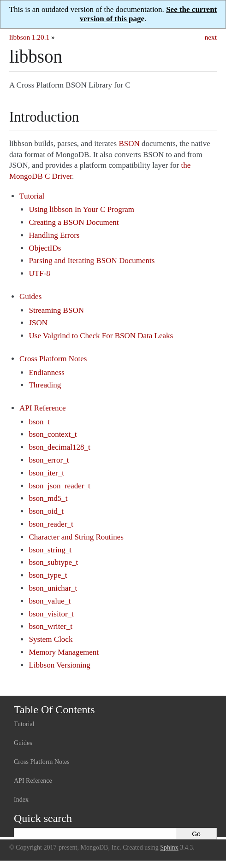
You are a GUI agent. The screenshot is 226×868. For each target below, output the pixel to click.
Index (21, 800)
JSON (38, 323)
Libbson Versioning (59, 665)
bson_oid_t (46, 511)
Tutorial (32, 196)
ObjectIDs (45, 248)
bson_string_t (50, 550)
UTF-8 (39, 273)
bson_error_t (49, 460)
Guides (30, 296)
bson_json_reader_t (59, 486)
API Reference (43, 408)
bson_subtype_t (53, 562)
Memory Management (64, 652)
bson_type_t (48, 575)
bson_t (39, 422)
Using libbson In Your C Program (81, 209)
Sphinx (169, 847)
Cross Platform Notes (53, 359)
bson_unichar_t (53, 588)
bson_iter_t (46, 473)
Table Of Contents (54, 710)
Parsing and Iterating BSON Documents (92, 261)
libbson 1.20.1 (29, 37)
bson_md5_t (48, 498)
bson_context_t (53, 434)
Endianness (46, 372)
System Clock (51, 639)
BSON (129, 144)
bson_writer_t (50, 626)
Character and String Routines (76, 537)
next (211, 37)
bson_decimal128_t (59, 447)
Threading (45, 385)
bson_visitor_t (51, 614)
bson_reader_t (51, 524)
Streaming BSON (56, 310)
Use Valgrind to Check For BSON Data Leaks (101, 336)
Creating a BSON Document (74, 222)
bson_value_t (50, 601)
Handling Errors (54, 235)
